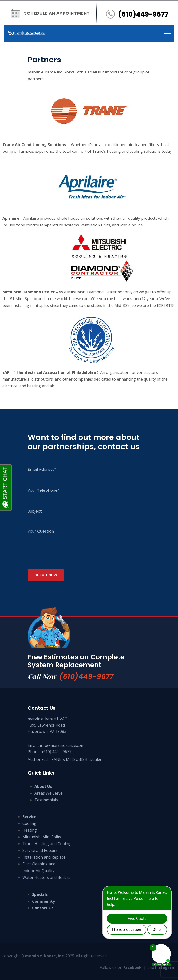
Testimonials (46, 800)
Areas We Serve (49, 793)
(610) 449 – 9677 (57, 752)
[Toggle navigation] (167, 33)
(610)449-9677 (86, 677)
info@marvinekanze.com (62, 745)
